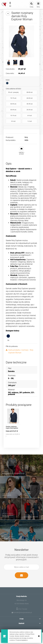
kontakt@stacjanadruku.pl (23, 612)
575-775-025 (23, 609)
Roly (26, 137)
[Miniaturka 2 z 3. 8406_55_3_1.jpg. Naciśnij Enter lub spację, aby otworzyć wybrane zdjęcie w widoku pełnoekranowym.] (15, 63)
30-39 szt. (13, 110)
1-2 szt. (30, 121)
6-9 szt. (30, 116)
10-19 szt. (13, 116)
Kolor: (8, 80)
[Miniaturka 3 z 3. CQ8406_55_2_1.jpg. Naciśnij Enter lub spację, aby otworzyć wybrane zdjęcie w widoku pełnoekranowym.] (21, 63)
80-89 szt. (30, 92)
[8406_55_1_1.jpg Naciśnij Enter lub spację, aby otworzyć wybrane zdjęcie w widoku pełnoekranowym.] (21, 41)
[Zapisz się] (21, 575)
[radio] (7, 83)
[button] (22, 151)
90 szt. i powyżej (13, 92)
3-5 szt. (13, 121)
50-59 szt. (13, 104)
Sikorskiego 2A (22, 600)
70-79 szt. (13, 98)
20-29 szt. (30, 110)
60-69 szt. (30, 98)
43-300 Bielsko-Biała (22, 604)
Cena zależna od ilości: (14, 89)
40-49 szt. (30, 104)
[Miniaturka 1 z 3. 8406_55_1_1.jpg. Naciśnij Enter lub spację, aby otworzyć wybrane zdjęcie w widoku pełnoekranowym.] (9, 63)
